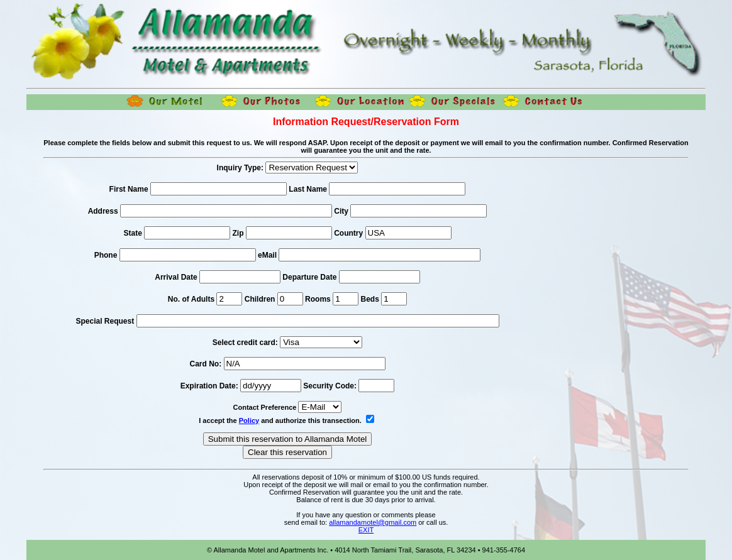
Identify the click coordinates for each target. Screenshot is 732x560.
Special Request (105, 321)
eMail (267, 255)
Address (103, 211)
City (341, 211)
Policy (249, 420)
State (132, 233)
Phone (106, 255)
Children (260, 299)
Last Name (308, 189)
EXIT (366, 530)
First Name (129, 189)
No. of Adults (191, 299)
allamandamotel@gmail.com (373, 522)
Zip (238, 233)
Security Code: (330, 386)
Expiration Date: (209, 386)
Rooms (318, 299)
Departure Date (310, 277)
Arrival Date (177, 277)
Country (348, 233)
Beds (369, 299)
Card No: (205, 364)
